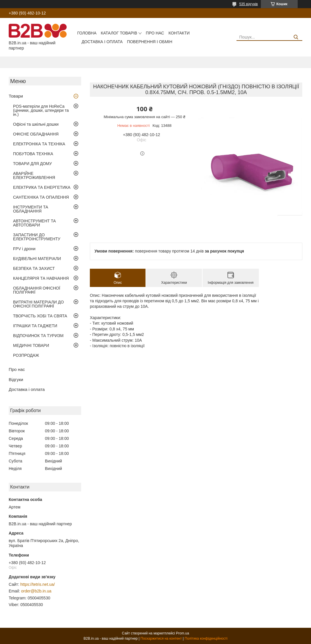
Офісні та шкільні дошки (36, 124)
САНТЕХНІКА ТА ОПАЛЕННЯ (41, 197)
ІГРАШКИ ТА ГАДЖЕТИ (35, 326)
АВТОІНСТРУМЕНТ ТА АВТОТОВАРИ (34, 223)
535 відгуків (248, 4)
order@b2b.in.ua (36, 591)
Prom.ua (182, 633)
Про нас (155, 33)
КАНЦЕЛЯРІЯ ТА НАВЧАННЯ (41, 278)
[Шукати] (296, 37)
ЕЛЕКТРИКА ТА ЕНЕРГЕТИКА (42, 187)
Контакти (179, 33)
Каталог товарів (119, 33)
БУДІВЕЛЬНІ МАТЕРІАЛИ (37, 259)
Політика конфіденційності (206, 638)
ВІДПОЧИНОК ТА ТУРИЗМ (38, 336)
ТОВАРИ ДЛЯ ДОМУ (32, 164)
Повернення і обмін (150, 42)
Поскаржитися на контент (161, 638)
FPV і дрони (24, 249)
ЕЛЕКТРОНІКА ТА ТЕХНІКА (39, 144)
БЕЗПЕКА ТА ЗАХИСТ (34, 268)
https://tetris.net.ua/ (38, 584)
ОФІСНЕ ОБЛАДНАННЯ (36, 134)
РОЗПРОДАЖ (26, 355)
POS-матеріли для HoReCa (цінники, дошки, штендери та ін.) (41, 110)
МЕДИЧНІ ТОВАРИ (31, 345)
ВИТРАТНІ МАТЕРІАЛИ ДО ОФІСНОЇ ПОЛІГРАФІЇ (38, 304)
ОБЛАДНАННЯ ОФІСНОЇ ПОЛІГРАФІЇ (37, 290)
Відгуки (16, 379)
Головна (87, 33)
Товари (16, 96)
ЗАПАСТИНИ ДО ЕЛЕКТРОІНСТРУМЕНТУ (37, 237)
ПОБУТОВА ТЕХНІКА (33, 154)
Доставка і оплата (102, 42)
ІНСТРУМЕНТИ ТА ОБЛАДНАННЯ (31, 209)
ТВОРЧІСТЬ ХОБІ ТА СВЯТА (40, 316)
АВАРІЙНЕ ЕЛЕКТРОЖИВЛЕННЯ (34, 175)
